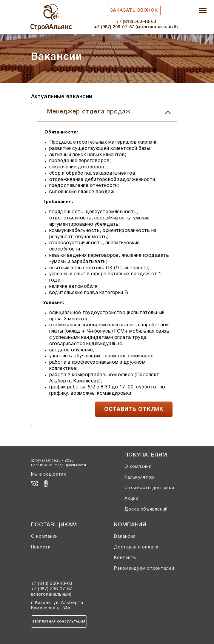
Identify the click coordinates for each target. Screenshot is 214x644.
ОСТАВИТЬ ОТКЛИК (134, 409)
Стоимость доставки (149, 488)
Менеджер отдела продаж (109, 112)
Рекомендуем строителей (144, 568)
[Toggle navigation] (203, 11)
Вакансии (125, 537)
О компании (138, 467)
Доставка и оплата (136, 547)
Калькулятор (139, 477)
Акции (131, 499)
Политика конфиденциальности (59, 465)
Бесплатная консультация (59, 622)
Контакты (125, 558)
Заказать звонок (134, 10)
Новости (41, 547)
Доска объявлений (146, 509)
